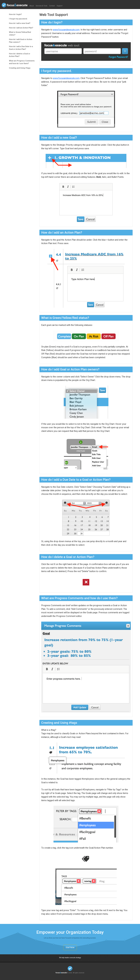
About (32, 6)
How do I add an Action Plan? (21, 28)
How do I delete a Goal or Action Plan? (20, 55)
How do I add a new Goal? (20, 23)
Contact (52, 6)
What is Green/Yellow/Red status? (20, 34)
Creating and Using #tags (20, 68)
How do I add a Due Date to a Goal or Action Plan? (21, 48)
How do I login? (15, 14)
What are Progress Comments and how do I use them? (22, 62)
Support (60, 6)
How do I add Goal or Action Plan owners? (21, 41)
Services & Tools (42, 6)
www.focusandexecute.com (66, 30)
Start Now (70, 947)
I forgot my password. (18, 19)
